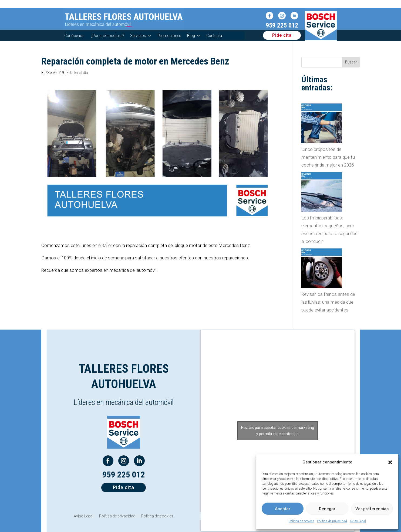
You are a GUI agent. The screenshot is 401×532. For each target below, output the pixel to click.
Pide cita (282, 35)
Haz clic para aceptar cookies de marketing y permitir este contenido (278, 431)
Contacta (214, 36)
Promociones (169, 36)
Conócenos (74, 36)
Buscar (351, 62)
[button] (390, 462)
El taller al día (77, 73)
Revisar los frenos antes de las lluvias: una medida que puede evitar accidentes (328, 302)
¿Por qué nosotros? (107, 36)
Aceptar (283, 509)
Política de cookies (301, 521)
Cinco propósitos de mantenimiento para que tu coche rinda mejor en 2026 (328, 157)
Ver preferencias (372, 509)
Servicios (138, 36)
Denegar (327, 509)
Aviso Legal (358, 521)
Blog (191, 36)
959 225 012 (282, 25)
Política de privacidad (332, 521)
